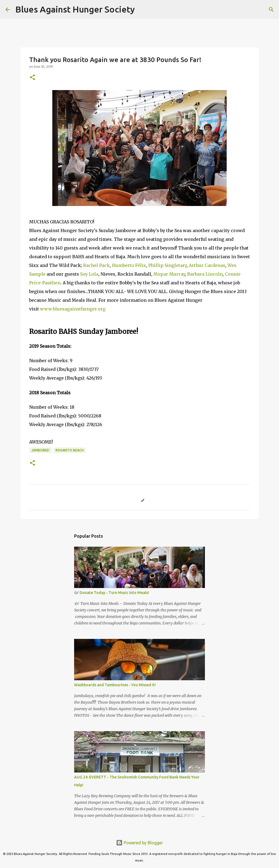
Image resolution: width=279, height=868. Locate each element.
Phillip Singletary (167, 265)
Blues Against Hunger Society (75, 9)
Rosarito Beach (70, 450)
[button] (32, 78)
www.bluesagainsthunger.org (73, 309)
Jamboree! (40, 450)
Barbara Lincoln (205, 274)
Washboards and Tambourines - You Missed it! (115, 685)
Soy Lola (89, 274)
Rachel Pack (96, 265)
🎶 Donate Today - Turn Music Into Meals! (112, 593)
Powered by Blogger (139, 843)
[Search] (142, 10)
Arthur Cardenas (207, 265)
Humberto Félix (129, 265)
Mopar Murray (169, 274)
